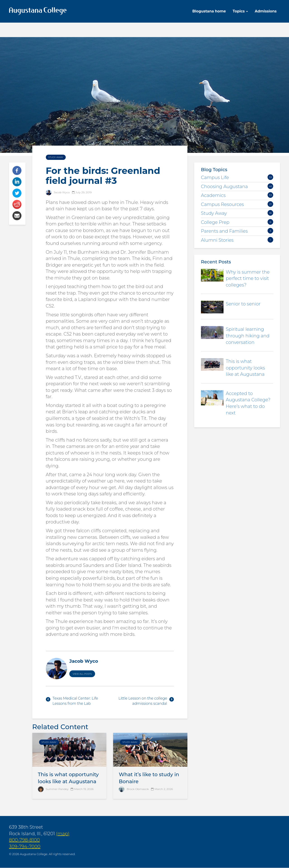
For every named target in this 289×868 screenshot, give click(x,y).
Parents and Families (224, 231)
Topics (240, 11)
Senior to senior (243, 304)
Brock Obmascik (138, 789)
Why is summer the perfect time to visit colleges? (248, 278)
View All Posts (82, 674)
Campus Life (215, 177)
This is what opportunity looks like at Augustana (245, 368)
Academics (213, 195)
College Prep (215, 222)
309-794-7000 (25, 847)
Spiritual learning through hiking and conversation (248, 336)
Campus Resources (222, 204)
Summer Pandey (57, 789)
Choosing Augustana (224, 187)
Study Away (56, 157)
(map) (63, 834)
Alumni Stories (217, 240)
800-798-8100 (24, 840)
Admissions (266, 11)
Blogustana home (209, 11)
